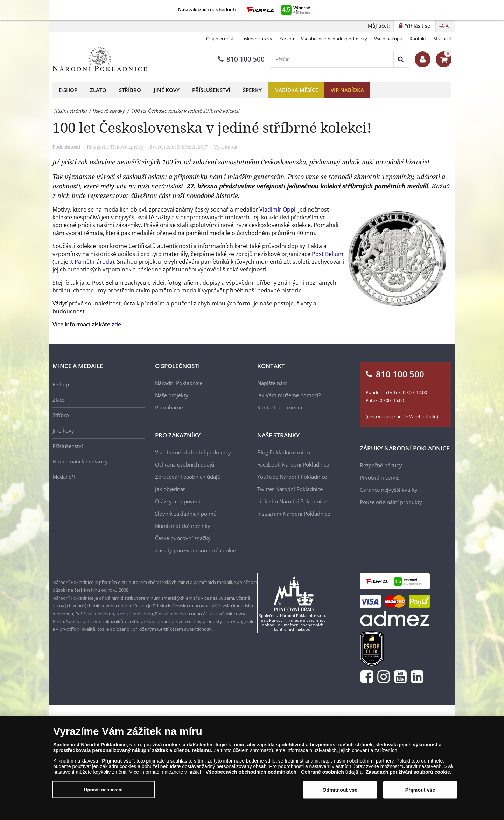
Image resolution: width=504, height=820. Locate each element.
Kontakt (418, 39)
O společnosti (220, 39)
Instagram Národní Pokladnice (294, 514)
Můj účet (442, 39)
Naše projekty (172, 395)
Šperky (252, 90)
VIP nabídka (347, 90)
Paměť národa (93, 262)
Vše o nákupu (388, 39)
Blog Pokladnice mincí (284, 452)
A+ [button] (449, 26)
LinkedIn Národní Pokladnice (292, 501)
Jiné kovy (167, 90)
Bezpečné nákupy (381, 465)
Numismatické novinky (80, 461)
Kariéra (287, 39)
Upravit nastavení (103, 789)
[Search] (401, 59)
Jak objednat (170, 489)
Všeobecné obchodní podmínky (334, 39)
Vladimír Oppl (277, 209)
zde (116, 324)
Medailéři (64, 477)
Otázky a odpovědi (178, 501)
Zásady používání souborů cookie (195, 550)
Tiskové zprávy (257, 39)
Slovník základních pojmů (186, 514)
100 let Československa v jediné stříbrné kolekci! (212, 127)
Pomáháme (169, 407)
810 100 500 (241, 59)
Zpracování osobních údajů (188, 477)
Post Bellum (328, 254)
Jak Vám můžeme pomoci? (289, 395)
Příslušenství (211, 90)
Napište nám (272, 383)
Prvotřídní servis (380, 477)
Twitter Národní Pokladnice (290, 489)
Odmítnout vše (340, 790)
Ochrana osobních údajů (185, 464)
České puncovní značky (183, 538)
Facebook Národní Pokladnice (293, 464)
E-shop (68, 90)
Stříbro (130, 90)
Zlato (98, 90)
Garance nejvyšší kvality (389, 490)
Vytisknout (226, 147)
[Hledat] (332, 59)
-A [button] (442, 26)
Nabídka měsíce (296, 90)
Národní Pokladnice (179, 383)
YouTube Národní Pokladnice (292, 477)
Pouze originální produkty (391, 502)
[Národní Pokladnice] (100, 59)
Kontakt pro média (280, 407)
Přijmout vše (420, 790)
